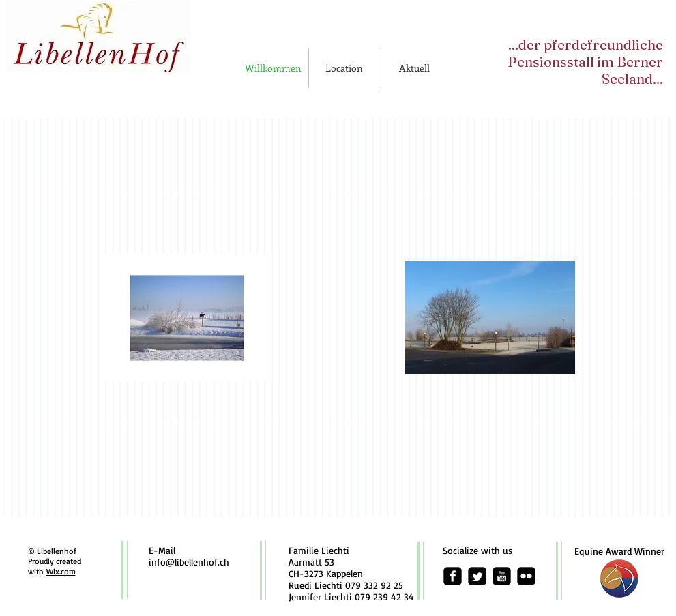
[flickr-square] (526, 576)
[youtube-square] (502, 576)
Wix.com (61, 571)
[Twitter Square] (477, 576)
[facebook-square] (453, 576)
